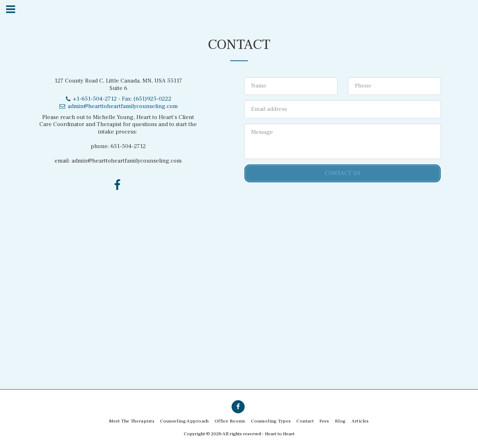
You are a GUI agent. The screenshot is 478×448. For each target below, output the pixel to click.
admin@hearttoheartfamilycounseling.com (118, 106)
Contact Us (343, 173)
